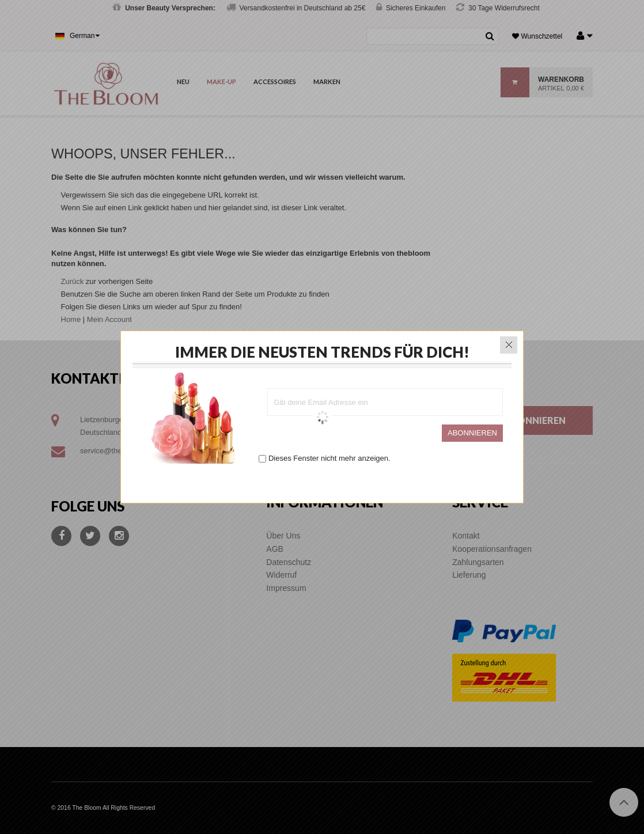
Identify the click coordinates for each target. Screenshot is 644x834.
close (509, 342)
